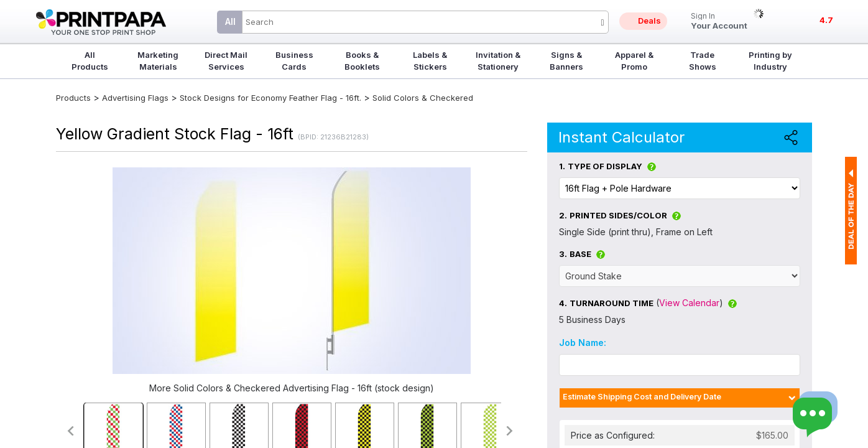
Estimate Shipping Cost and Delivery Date (642, 397)
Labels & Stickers (430, 61)
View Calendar (689, 303)
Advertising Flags (135, 98)
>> (510, 431)
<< (70, 431)
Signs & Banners (566, 61)
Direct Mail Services (226, 61)
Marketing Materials (158, 61)
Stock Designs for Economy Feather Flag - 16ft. (270, 98)
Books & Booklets (362, 61)
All (230, 21)
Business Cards (294, 61)
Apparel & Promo (634, 61)
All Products (90, 61)
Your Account (719, 21)
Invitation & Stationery (498, 61)
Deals (649, 21)
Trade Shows (703, 61)
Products (73, 98)
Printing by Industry (770, 61)
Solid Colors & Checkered (423, 98)
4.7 (826, 20)
